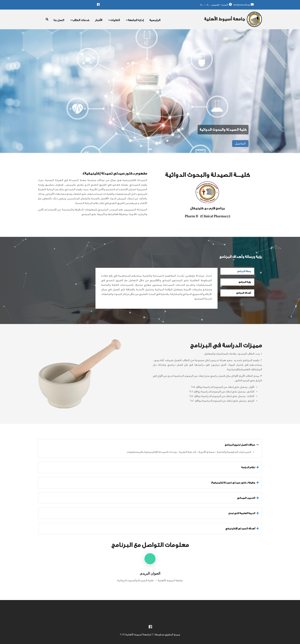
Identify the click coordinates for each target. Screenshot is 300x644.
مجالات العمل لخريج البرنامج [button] (240, 445)
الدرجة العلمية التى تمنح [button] (242, 513)
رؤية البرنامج (245, 282)
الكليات (114, 21)
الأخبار (99, 20)
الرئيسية (155, 20)
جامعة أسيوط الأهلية (225, 19)
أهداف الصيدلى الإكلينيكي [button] (240, 528)
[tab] (150, 445)
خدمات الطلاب (80, 21)
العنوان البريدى (150, 573)
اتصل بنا (59, 20)
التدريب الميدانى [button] (246, 498)
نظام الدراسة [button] (248, 467)
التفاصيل (240, 143)
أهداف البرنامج (244, 293)
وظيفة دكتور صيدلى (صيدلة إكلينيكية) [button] (233, 483)
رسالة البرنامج (244, 271)
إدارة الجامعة (135, 21)
